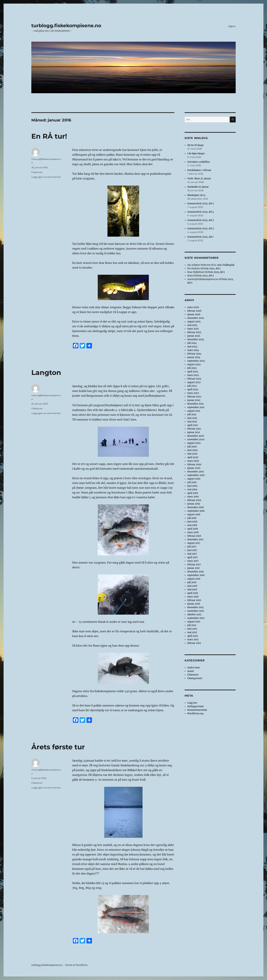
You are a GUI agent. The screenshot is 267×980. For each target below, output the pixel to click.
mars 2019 (193, 497)
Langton (46, 372)
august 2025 (194, 322)
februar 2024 (194, 354)
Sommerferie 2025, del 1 (200, 237)
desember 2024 (196, 339)
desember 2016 (196, 572)
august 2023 (194, 364)
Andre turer (194, 668)
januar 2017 (194, 568)
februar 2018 (194, 536)
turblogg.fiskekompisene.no (66, 26)
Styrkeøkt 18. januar (198, 187)
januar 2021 (194, 432)
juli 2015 (192, 625)
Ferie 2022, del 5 (205, 276)
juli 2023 (192, 368)
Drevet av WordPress (76, 965)
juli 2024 (192, 343)
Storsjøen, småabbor (199, 162)
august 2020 (194, 443)
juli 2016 (192, 582)
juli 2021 (192, 414)
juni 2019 (192, 486)
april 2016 (193, 593)
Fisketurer (37, 172)
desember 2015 (195, 607)
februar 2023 (194, 379)
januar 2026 (194, 314)
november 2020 (196, 439)
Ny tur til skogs (195, 145)
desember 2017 (195, 540)
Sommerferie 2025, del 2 (201, 229)
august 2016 (194, 579)
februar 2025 (194, 332)
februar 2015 (194, 643)
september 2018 (196, 511)
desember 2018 (195, 507)
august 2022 (194, 382)
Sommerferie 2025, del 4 (201, 212)
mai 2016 (192, 590)
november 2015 (196, 611)
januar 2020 (194, 468)
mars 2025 (193, 329)
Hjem (232, 26)
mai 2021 (192, 422)
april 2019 (193, 493)
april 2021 (193, 425)
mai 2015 (192, 632)
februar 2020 (194, 464)
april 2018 (193, 529)
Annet (191, 671)
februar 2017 (194, 565)
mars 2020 (193, 461)
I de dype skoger (196, 154)
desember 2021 (195, 404)
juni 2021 (192, 418)
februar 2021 (194, 429)
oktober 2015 (194, 615)
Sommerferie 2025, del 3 (201, 220)
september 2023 (196, 361)
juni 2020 (192, 450)
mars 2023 (193, 375)
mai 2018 (192, 525)
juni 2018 (192, 522)
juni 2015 (192, 629)
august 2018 (194, 514)
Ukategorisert (195, 678)
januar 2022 (194, 400)
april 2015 (193, 636)
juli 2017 (192, 547)
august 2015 (194, 622)
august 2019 (194, 479)
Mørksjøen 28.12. (197, 195)
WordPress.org (195, 714)
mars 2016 (193, 597)
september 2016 (196, 575)
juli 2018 (192, 518)
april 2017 (193, 557)
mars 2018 (193, 532)
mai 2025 (192, 325)
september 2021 (196, 407)
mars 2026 (193, 307)
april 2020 (193, 457)
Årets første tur (58, 747)
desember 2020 (196, 436)
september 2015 (196, 618)
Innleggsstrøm (195, 706)
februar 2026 (194, 311)
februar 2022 (194, 397)
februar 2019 (194, 500)
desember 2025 (196, 318)
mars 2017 (193, 561)
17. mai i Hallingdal (224, 265)
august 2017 (194, 543)
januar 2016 (194, 604)
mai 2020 (192, 454)
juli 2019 (192, 482)
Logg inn (192, 703)
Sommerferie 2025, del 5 (201, 204)
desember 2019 (196, 472)
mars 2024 (193, 350)
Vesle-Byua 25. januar (199, 179)
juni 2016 (192, 586)
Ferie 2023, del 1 (216, 272)
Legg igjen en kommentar (46, 177)
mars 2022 (193, 393)
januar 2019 (194, 504)
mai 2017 (192, 554)
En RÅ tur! (49, 136)
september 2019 (196, 475)
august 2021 (194, 411)
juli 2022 (192, 386)
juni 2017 (192, 550)
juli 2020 (192, 447)
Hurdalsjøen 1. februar (199, 170)
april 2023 (193, 372)
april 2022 (193, 389)
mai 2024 (192, 347)
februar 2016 (194, 600)
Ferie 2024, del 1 (212, 269)
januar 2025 (194, 336)
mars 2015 (193, 640)
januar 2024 (194, 357)
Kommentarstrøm (197, 710)
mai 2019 (192, 489)
